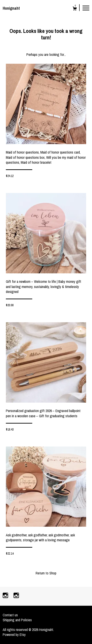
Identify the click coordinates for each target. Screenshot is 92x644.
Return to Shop (46, 573)
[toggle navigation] (86, 8)
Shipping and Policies (17, 620)
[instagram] (6, 596)
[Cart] (75, 9)
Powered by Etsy (14, 635)
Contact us (10, 615)
